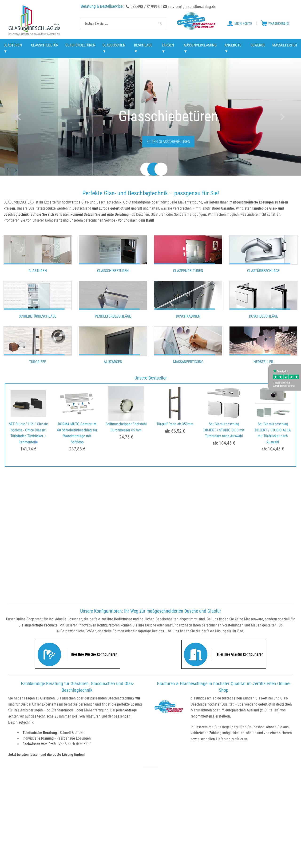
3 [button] (158, 170)
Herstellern (222, 716)
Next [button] (282, 117)
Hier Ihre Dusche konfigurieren (94, 654)
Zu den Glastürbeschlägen (150, 142)
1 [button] (143, 170)
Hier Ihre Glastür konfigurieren (240, 654)
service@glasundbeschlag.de (192, 6)
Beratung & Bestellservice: (102, 6)
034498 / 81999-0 (145, 6)
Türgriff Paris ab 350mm (175, 424)
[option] (150, 117)
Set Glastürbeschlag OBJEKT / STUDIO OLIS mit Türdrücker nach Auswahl (224, 430)
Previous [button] (19, 117)
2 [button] (150, 170)
